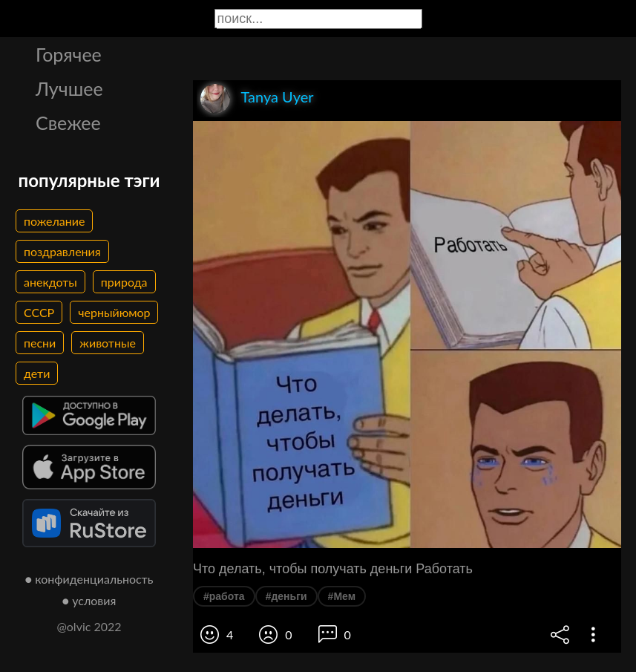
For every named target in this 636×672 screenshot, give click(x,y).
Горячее (69, 54)
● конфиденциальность (89, 579)
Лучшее (69, 88)
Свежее (68, 123)
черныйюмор (114, 312)
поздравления (62, 251)
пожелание (54, 221)
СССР (39, 312)
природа (124, 282)
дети (37, 373)
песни (40, 343)
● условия (89, 600)
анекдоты (50, 282)
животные (108, 343)
